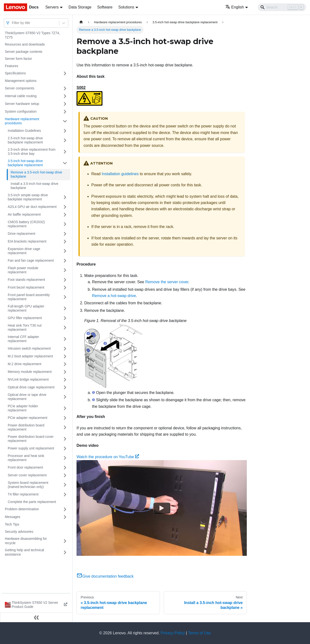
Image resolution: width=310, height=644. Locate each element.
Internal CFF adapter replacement (23, 339)
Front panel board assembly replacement (29, 297)
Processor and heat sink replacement (26, 458)
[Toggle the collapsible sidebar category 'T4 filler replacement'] (65, 495)
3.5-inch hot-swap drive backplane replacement (25, 163)
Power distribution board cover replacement (31, 439)
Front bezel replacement (26, 287)
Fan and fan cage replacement (31, 260)
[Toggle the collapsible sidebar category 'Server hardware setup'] (65, 104)
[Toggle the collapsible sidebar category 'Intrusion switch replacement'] (65, 349)
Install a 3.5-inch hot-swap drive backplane (35, 186)
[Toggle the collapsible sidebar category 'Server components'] (65, 88)
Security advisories (19, 532)
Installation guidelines (120, 174)
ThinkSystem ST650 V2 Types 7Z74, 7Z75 (32, 35)
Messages (13, 517)
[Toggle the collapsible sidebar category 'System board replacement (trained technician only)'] (65, 485)
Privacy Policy (173, 633)
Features (12, 66)
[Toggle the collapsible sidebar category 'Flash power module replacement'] (65, 270)
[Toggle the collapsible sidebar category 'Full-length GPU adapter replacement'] (65, 309)
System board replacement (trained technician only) (28, 485)
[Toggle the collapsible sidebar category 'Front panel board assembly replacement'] (65, 297)
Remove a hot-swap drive (114, 296)
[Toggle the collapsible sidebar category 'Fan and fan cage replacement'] (65, 261)
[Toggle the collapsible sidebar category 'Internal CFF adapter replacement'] (65, 339)
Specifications (15, 73)
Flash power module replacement (23, 270)
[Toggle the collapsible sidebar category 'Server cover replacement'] (65, 475)
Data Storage (80, 7)
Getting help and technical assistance (24, 552)
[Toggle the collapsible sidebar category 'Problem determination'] (65, 509)
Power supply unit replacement (31, 448)
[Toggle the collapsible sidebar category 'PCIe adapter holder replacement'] (65, 408)
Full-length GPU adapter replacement (26, 308)
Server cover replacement (27, 475)
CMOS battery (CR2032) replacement (26, 224)
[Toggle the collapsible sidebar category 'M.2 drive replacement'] (65, 364)
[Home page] (81, 22)
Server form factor (18, 59)
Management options (21, 81)
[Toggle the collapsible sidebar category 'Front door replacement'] (65, 468)
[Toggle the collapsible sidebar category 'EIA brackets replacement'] (65, 242)
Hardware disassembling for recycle (26, 541)
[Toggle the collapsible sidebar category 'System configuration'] (65, 112)
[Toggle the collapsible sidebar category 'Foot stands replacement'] (65, 280)
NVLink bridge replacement (28, 379)
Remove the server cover (167, 282)
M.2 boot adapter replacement (30, 356)
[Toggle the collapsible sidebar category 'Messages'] (65, 517)
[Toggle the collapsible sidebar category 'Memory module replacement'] (65, 372)
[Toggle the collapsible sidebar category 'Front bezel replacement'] (65, 288)
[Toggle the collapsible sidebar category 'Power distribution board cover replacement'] (65, 439)
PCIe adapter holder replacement (23, 408)
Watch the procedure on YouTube (108, 457)
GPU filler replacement (25, 318)
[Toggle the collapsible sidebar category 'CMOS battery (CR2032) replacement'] (65, 224)
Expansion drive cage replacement (24, 251)
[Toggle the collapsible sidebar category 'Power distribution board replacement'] (65, 428)
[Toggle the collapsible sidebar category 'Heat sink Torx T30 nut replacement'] (65, 328)
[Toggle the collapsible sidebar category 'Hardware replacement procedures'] (65, 121)
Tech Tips (12, 524)
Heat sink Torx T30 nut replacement (25, 328)
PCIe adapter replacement (27, 418)
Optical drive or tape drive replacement (27, 397)
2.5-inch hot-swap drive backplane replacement (25, 140)
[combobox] (12, 23)
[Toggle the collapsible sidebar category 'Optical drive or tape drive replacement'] (65, 397)
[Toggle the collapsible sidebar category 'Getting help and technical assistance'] (65, 552)
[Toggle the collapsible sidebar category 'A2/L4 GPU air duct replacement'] (65, 207)
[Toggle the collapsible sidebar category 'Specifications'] (65, 73)
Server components (19, 88)
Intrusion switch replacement (29, 348)
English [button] (235, 7)
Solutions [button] (126, 7)
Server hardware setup (22, 104)
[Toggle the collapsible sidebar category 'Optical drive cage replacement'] (65, 387)
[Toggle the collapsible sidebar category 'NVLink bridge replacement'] (65, 380)
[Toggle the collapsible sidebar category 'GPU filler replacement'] (65, 318)
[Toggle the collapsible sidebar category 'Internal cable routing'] (65, 96)
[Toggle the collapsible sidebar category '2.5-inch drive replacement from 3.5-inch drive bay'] (65, 152)
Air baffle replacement (24, 214)
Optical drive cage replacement (31, 387)
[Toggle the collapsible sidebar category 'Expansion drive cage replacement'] (65, 251)
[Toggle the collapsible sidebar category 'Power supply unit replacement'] (65, 448)
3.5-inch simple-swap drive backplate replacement (28, 197)
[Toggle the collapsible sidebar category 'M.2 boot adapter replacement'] (65, 356)
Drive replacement (22, 234)
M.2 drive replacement (25, 364)
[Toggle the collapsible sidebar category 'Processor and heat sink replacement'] (65, 458)
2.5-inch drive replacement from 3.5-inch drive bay (32, 152)
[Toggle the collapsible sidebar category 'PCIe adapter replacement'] (65, 418)
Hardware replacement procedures (22, 121)
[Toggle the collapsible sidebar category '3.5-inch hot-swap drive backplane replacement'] (65, 163)
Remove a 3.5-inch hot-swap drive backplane (36, 174)
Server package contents (24, 52)
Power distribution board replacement (26, 427)
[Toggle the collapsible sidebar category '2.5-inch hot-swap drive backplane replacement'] (65, 140)
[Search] (282, 7)
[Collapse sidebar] (36, 617)
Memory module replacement (30, 372)
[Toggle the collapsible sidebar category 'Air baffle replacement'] (65, 215)
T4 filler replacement (23, 494)
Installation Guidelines (24, 131)
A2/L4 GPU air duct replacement (32, 207)
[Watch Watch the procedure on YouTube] (162, 508)
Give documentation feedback (105, 576)
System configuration (21, 111)
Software (105, 7)
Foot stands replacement (26, 280)
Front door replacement (25, 467)
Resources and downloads (25, 44)
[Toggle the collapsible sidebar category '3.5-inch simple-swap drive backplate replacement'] (65, 197)
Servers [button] (52, 7)
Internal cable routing (21, 96)
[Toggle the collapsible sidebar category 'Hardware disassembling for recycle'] (65, 541)
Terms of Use (199, 633)
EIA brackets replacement (27, 241)
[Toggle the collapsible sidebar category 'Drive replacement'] (65, 234)
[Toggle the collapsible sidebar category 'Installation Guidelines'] (65, 131)
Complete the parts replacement (32, 502)
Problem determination (22, 509)
